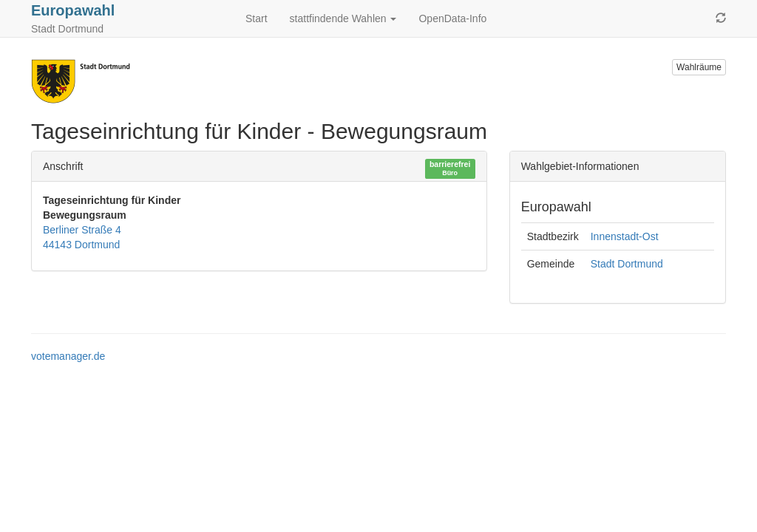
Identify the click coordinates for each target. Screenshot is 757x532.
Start (257, 18)
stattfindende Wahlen (343, 18)
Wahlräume (699, 67)
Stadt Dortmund (627, 264)
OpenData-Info (452, 18)
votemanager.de (68, 356)
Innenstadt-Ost (625, 236)
